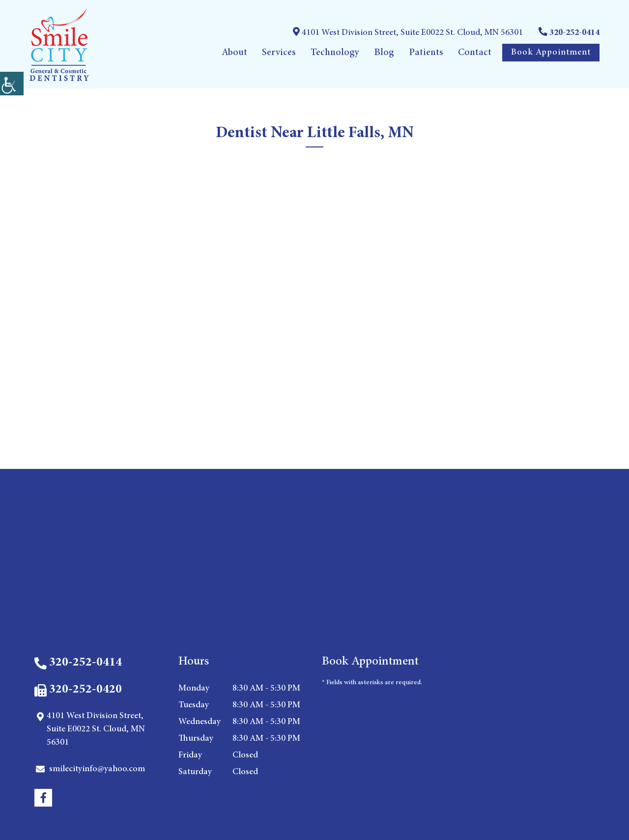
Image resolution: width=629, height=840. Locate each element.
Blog (384, 53)
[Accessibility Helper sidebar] (12, 84)
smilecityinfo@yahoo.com (90, 769)
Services (279, 53)
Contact (475, 53)
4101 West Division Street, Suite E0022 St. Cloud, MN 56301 (408, 32)
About (234, 53)
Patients (426, 53)
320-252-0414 (569, 32)
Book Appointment (551, 53)
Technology (335, 53)
